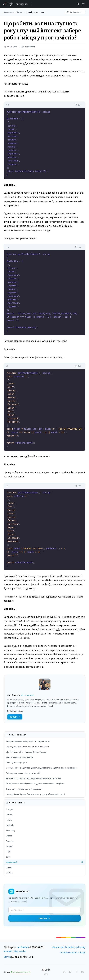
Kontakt (8, 951)
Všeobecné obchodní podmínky (69, 947)
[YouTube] (83, 972)
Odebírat (45, 918)
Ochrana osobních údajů (73, 953)
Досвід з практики (35, 12)
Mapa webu (20, 951)
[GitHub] (70, 972)
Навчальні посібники (13, 12)
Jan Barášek (30, 47)
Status (7, 957)
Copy (78, 105)
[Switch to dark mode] (64, 972)
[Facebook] (76, 972)
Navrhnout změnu (75, 12)
